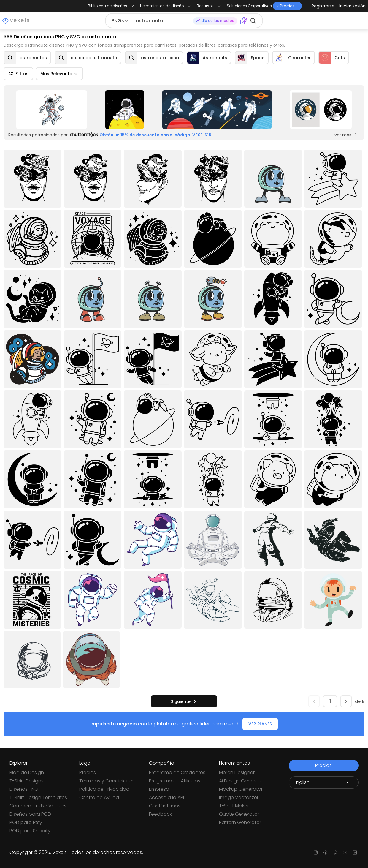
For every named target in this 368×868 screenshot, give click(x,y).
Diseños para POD (30, 814)
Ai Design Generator (242, 781)
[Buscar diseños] (162, 21)
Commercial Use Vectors (38, 806)
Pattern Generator (240, 822)
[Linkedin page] (355, 853)
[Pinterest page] (335, 853)
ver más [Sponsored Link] (346, 135)
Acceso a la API (166, 797)
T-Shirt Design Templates (38, 797)
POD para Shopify (30, 831)
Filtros (18, 74)
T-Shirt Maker (234, 806)
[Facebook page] (325, 853)
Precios (88, 773)
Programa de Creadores (177, 773)
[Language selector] (324, 782)
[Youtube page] (345, 853)
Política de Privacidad (104, 789)
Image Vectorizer (239, 797)
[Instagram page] (316, 853)
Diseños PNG (24, 789)
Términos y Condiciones (107, 781)
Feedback (160, 814)
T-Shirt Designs (27, 781)
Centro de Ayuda (99, 797)
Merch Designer (237, 773)
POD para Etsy (26, 822)
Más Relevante (59, 74)
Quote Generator (239, 814)
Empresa (159, 789)
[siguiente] (184, 701)
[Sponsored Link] (52, 110)
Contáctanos (165, 806)
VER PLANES (260, 724)
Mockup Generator (241, 789)
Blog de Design (27, 773)
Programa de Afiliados (175, 781)
